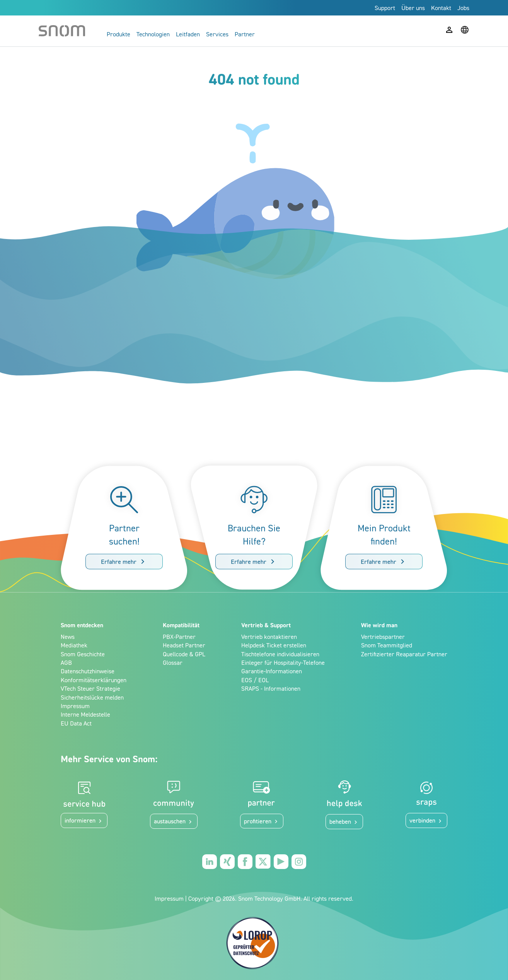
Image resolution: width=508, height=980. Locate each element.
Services (217, 34)
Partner (245, 34)
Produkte (118, 34)
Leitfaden (188, 34)
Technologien (153, 34)
